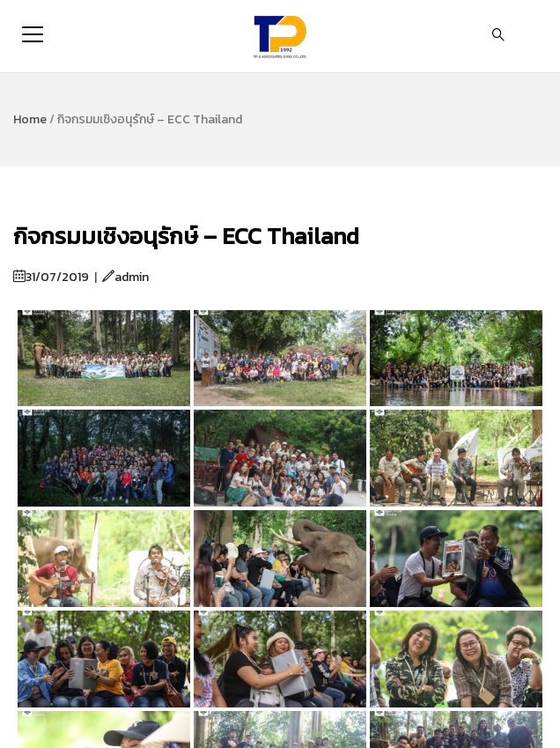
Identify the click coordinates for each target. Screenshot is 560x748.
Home (30, 119)
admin (125, 277)
